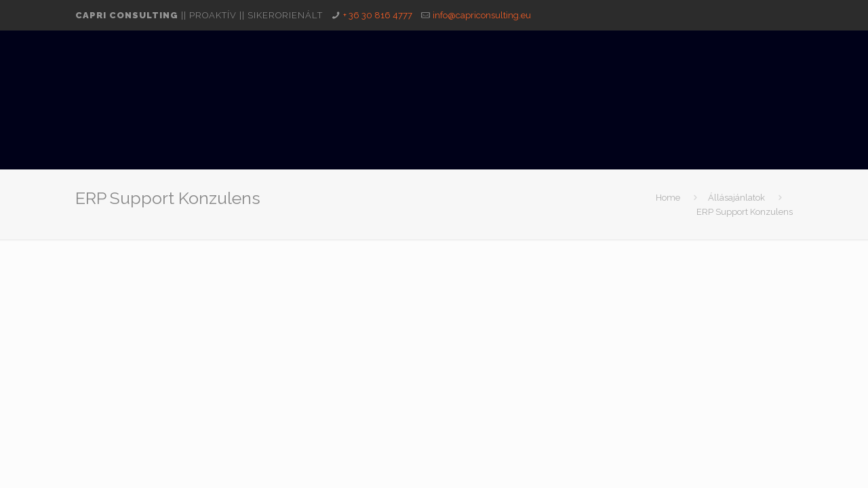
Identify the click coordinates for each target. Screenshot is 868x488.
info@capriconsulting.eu (482, 15)
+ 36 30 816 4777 (378, 15)
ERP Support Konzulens (745, 212)
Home (668, 198)
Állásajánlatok (736, 198)
